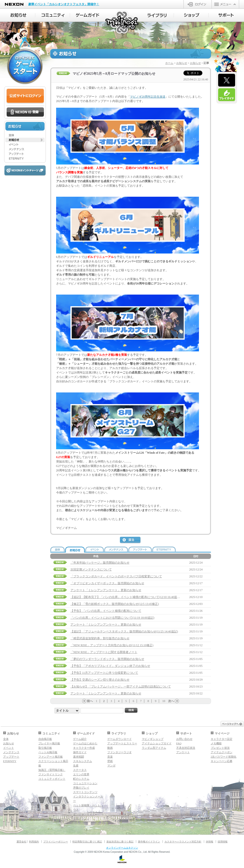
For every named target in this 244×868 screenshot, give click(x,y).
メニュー (225, 4)
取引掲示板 (45, 748)
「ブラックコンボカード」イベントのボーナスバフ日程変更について (116, 576)
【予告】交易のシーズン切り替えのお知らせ (100, 680)
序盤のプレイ (81, 788)
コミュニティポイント (52, 779)
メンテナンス (11, 752)
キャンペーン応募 (222, 761)
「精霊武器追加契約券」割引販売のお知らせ (100, 638)
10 (164, 701)
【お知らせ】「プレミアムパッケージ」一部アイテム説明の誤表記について (121, 687)
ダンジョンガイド (84, 814)
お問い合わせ (184, 739)
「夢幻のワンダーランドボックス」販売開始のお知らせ (107, 659)
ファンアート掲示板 (51, 757)
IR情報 (210, 842)
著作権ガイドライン (149, 842)
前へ (90, 701)
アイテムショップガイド (157, 743)
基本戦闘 (79, 757)
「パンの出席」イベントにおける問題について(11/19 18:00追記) (112, 618)
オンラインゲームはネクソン (122, 848)
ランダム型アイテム (154, 748)
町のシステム (81, 779)
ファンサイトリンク (51, 774)
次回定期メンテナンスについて (91, 569)
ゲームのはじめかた (85, 743)
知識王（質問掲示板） (52, 770)
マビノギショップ (153, 739)
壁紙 (110, 761)
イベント (9, 748)
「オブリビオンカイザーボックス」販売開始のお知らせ (107, 583)
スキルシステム (83, 761)
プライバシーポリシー (56, 842)
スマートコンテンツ (85, 792)
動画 (110, 748)
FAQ (179, 743)
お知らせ (182, 63)
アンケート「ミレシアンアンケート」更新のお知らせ (106, 590)
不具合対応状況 (186, 748)
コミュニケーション (85, 783)
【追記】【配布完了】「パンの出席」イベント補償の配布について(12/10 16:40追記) (126, 597)
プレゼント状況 (220, 748)
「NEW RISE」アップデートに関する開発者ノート (104, 652)
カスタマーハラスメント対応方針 (183, 842)
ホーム (169, 63)
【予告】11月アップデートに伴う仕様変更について (104, 673)
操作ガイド (80, 752)
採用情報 (223, 842)
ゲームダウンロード (120, 739)
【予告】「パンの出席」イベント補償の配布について (106, 611)
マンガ (111, 765)
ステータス (80, 770)
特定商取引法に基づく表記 (87, 842)
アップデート (11, 757)
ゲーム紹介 (80, 739)
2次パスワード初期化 (224, 757)
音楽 (110, 757)
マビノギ (122, 22)
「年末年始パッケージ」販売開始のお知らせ (100, 563)
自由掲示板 (45, 739)
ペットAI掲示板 (48, 752)
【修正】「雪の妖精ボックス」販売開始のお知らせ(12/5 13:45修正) (115, 604)
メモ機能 (216, 743)
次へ (171, 701)
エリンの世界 (81, 774)
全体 (6, 739)
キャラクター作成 (84, 748)
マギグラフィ (81, 819)
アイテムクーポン (222, 752)
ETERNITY (10, 761)
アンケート (183, 752)
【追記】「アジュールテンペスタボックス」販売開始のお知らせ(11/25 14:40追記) (124, 631)
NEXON (14, 4)
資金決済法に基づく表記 (120, 842)
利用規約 (34, 842)
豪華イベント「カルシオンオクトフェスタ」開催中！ (64, 4)
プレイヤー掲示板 (49, 743)
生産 (76, 765)
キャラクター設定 (222, 739)
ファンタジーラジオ (120, 752)
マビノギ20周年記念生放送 (148, 97)
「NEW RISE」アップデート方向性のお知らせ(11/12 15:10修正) (112, 645)
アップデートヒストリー (122, 743)
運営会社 (21, 842)
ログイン (198, 4)
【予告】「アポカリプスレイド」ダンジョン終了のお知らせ (110, 666)
